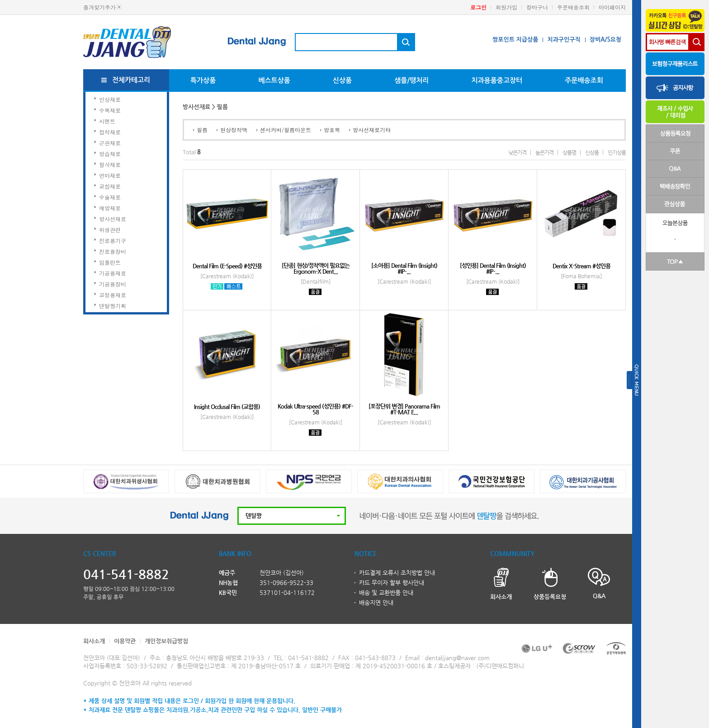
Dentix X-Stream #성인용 (581, 266)
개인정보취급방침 (166, 641)
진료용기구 (113, 240)
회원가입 (506, 7)
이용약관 (125, 641)
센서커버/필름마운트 (286, 130)
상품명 (569, 152)
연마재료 (110, 175)
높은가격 (544, 152)
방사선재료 (113, 219)
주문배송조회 (573, 7)
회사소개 (94, 641)
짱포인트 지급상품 (515, 40)
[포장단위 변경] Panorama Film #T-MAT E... (404, 409)
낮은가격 (517, 152)
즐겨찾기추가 (99, 7)
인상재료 (110, 99)
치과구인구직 (564, 40)
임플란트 (110, 262)
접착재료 (110, 132)
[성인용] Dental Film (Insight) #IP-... (493, 268)
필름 (202, 130)
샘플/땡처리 (411, 80)
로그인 (478, 7)
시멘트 (107, 121)
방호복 (332, 130)
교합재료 (110, 186)
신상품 (342, 80)
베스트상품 (274, 80)
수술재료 (110, 197)
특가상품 (203, 80)
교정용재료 (113, 295)
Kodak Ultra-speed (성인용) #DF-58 (315, 409)
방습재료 (110, 154)
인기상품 (617, 152)
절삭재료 (110, 164)
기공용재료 (113, 273)
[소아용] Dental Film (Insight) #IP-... (404, 268)
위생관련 (110, 230)
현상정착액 (234, 130)
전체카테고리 (131, 80)
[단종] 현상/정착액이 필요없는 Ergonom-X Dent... (316, 268)
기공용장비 (113, 284)
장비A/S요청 (605, 40)
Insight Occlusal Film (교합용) (227, 407)
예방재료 (110, 208)
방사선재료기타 (372, 130)
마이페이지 (612, 7)
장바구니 (537, 7)
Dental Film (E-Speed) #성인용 (227, 266)
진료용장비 (113, 251)
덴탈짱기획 (113, 306)
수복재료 (110, 110)
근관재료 (110, 143)
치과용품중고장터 (497, 80)
